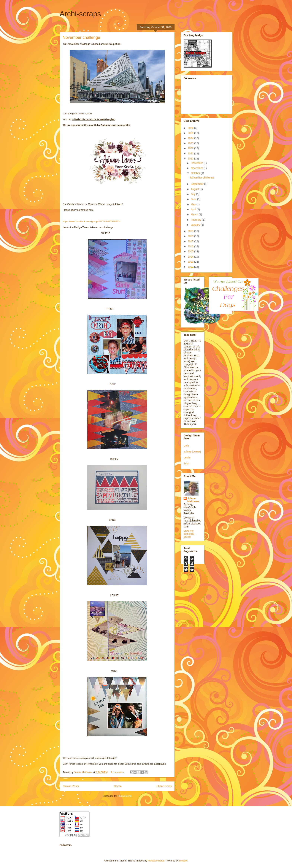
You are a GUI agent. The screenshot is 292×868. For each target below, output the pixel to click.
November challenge (81, 37)
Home (118, 786)
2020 (191, 159)
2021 (191, 153)
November (197, 168)
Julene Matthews (193, 500)
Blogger (183, 861)
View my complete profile (189, 534)
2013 (191, 262)
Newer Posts (71, 786)
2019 (191, 231)
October (196, 173)
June (194, 199)
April (194, 209)
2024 (191, 138)
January (196, 225)
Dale (186, 446)
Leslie (187, 457)
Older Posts (164, 786)
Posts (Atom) (124, 796)
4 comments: (118, 772)
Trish (187, 463)
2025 (191, 133)
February (196, 220)
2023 (191, 143)
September (197, 184)
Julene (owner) (192, 452)
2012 (191, 267)
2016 (191, 246)
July (193, 194)
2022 (191, 148)
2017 (191, 241)
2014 (191, 257)
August (195, 189)
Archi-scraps (80, 14)
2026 (191, 128)
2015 (191, 251)
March (195, 214)
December (197, 163)
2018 (191, 236)
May (193, 204)
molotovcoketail (156, 861)
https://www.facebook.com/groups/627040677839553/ (91, 221)
